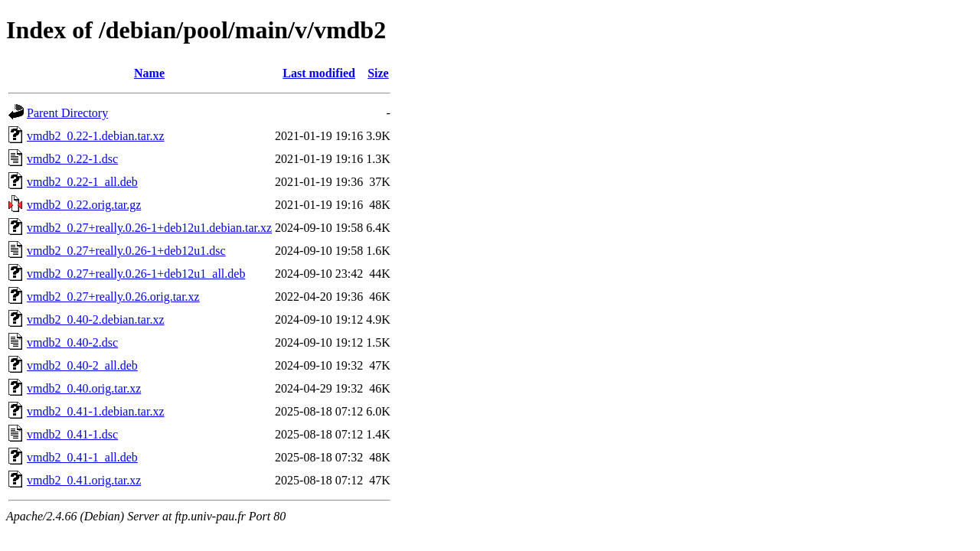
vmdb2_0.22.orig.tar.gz (84, 205)
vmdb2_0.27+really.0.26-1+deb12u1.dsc (126, 251)
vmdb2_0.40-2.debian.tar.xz (96, 320)
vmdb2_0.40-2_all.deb (82, 365)
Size (378, 73)
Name (149, 73)
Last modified (319, 73)
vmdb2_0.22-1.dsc (72, 159)
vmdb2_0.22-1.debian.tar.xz (96, 136)
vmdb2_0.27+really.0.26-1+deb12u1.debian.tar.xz (149, 228)
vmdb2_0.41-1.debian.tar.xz (96, 411)
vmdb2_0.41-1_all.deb (82, 457)
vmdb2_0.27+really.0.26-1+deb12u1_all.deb (136, 274)
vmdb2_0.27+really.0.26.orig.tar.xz (113, 297)
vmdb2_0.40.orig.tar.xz (84, 388)
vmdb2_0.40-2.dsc (72, 342)
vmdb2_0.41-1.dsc (72, 434)
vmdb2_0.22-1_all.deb (82, 182)
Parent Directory (67, 113)
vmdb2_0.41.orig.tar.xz (84, 480)
